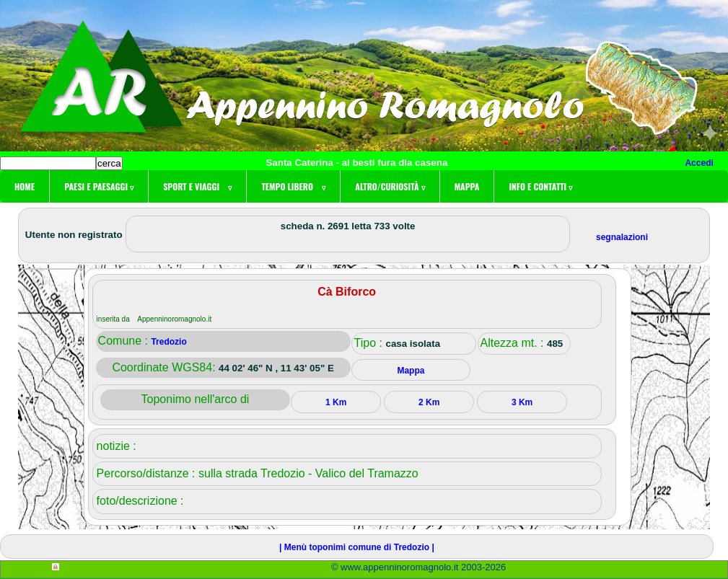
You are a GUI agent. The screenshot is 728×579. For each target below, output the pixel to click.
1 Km (336, 402)
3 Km (522, 402)
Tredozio (168, 342)
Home (25, 186)
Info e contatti (540, 186)
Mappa (467, 186)
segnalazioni (622, 237)
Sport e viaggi (197, 186)
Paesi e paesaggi (99, 186)
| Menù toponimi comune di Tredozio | (357, 547)
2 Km (429, 402)
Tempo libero (293, 186)
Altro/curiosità (390, 186)
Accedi (699, 163)
